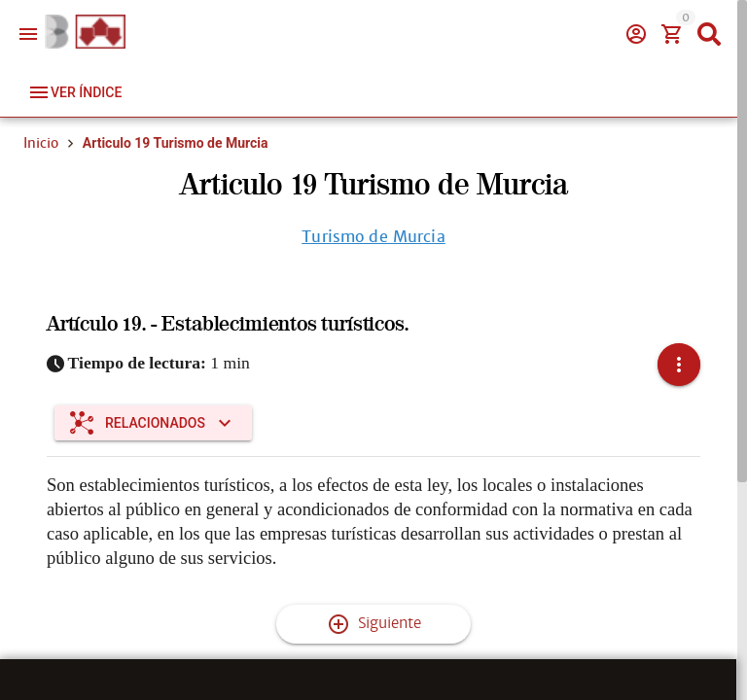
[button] (679, 365)
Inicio (41, 143)
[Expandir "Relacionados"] (153, 423)
